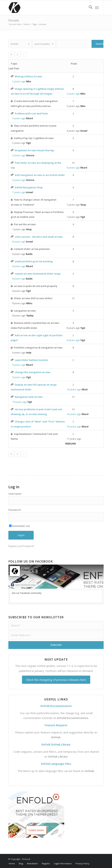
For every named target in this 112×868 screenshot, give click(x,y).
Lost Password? (26, 546)
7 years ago (19, 192)
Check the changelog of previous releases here (56, 680)
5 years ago (19, 143)
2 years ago (19, 81)
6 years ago (73, 168)
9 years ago (73, 340)
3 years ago (73, 106)
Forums (14, 20)
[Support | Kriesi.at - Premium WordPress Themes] (46, 8)
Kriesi (25, 568)
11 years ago (74, 439)
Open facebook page (23, 585)
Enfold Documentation (73, 718)
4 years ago (73, 131)
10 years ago (74, 389)
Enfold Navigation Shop (29, 187)
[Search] (89, 8)
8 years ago (19, 242)
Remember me (19, 526)
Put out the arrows (25, 224)
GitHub (56, 737)
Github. (90, 771)
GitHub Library (58, 756)
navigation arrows (25, 311)
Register (13, 546)
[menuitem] (89, 8)
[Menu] (97, 8)
